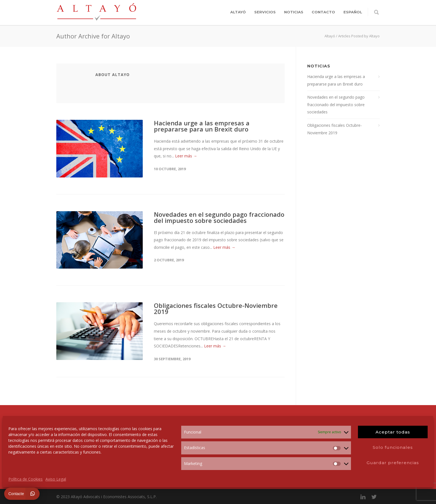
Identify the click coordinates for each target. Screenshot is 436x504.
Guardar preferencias (393, 463)
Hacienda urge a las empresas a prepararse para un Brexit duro (202, 126)
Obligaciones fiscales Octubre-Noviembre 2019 (216, 308)
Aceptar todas (393, 432)
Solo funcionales (393, 447)
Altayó (238, 12)
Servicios (265, 12)
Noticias (294, 12)
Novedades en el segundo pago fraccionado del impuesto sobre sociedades (219, 217)
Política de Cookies (26, 479)
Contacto (323, 12)
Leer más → (186, 156)
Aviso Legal (56, 479)
